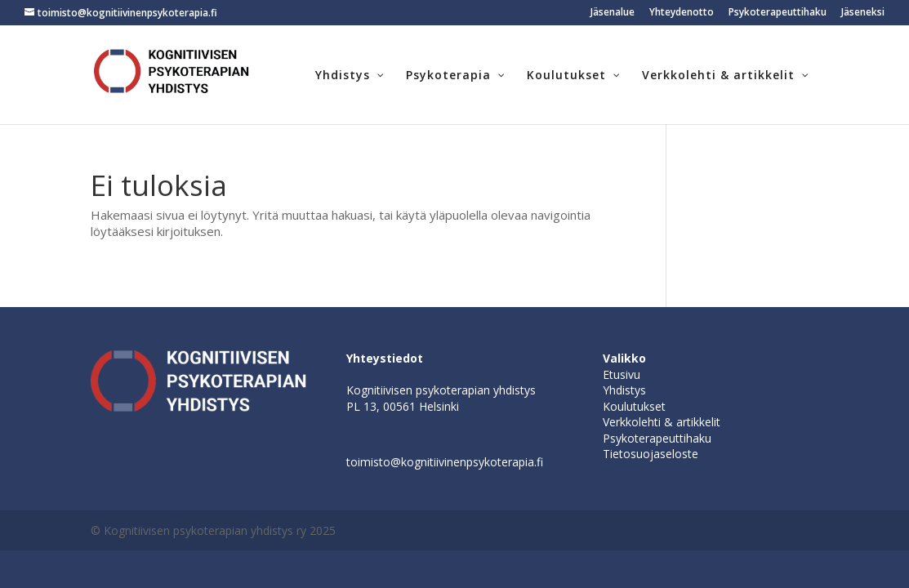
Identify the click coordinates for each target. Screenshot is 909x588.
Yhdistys (624, 390)
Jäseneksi (863, 13)
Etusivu (622, 374)
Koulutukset (634, 406)
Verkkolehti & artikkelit (662, 422)
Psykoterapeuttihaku (778, 13)
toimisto (368, 462)
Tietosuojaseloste (651, 454)
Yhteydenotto (682, 13)
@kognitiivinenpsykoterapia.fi (467, 462)
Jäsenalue (613, 13)
